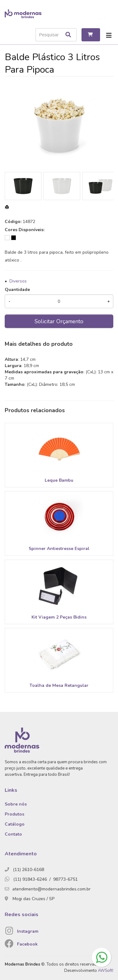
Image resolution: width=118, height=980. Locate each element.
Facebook (27, 944)
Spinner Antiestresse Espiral (59, 549)
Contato (13, 834)
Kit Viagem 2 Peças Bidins (59, 617)
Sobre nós (16, 804)
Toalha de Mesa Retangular (59, 685)
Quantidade (17, 290)
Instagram (28, 931)
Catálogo (15, 824)
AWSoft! (106, 971)
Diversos (18, 281)
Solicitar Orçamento (59, 321)
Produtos (14, 814)
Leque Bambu (59, 480)
